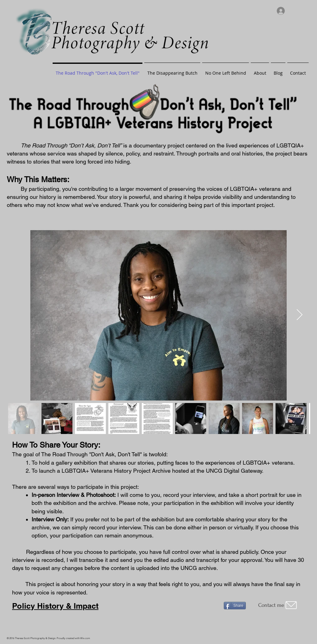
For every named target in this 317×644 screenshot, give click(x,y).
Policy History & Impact (55, 606)
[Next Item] (300, 315)
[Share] (235, 606)
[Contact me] (278, 605)
